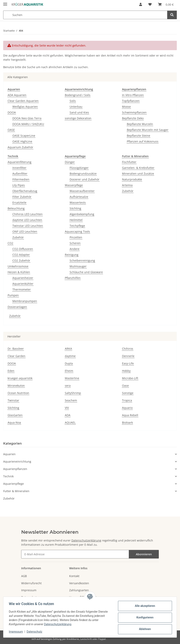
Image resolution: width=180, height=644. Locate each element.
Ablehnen (144, 629)
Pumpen (13, 295)
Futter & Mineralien (16, 491)
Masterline (72, 378)
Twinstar (13, 400)
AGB (24, 576)
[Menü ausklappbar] (5, 2)
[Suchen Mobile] (85, 15)
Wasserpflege (74, 185)
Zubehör (18, 237)
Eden (11, 371)
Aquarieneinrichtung (17, 461)
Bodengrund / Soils (78, 95)
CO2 (10, 243)
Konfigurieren (144, 617)
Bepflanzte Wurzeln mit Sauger (148, 130)
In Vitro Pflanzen (133, 95)
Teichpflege (77, 226)
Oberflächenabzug (25, 191)
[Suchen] (172, 15)
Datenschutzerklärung (59, 624)
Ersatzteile (19, 203)
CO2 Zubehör (21, 260)
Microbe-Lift (130, 378)
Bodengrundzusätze (83, 174)
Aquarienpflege (13, 484)
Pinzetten (76, 237)
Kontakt (74, 576)
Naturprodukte (132, 179)
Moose (126, 107)
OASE (11, 130)
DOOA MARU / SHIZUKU (28, 124)
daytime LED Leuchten (27, 220)
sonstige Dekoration (78, 118)
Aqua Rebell (130, 415)
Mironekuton (16, 386)
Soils (73, 101)
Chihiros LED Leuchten (27, 214)
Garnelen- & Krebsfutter (138, 168)
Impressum (17, 632)
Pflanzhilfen (73, 278)
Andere (74, 249)
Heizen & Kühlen (19, 272)
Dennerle (128, 356)
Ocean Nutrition (18, 393)
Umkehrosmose (18, 266)
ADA (68, 415)
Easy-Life (128, 363)
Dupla (69, 363)
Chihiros (128, 349)
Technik (8, 476)
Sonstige (128, 393)
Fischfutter (129, 162)
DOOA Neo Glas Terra (27, 118)
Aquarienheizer (23, 278)
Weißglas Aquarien (25, 107)
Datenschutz (35, 632)
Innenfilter (19, 168)
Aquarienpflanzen (15, 469)
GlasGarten (15, 415)
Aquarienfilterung (19, 162)
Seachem (71, 400)
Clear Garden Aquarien (23, 101)
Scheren (75, 243)
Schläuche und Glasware (86, 272)
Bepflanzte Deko (133, 118)
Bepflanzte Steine (138, 136)
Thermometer (22, 289)
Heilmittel (76, 220)
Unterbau (76, 107)
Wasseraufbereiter (82, 191)
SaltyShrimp (73, 393)
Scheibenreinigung (82, 260)
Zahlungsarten (79, 590)
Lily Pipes (19, 185)
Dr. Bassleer (16, 349)
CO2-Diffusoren (23, 249)
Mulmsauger (78, 266)
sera (68, 386)
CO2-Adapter (21, 255)
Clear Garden (16, 356)
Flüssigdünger (79, 168)
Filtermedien (21, 179)
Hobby (126, 371)
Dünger (70, 162)
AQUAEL (70, 423)
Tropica (127, 400)
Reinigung (72, 255)
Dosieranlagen (17, 307)
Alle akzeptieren (144, 606)
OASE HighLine (22, 141)
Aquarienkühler (23, 284)
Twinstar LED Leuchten (28, 226)
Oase (125, 386)
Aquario (127, 408)
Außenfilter (20, 174)
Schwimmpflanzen (134, 112)
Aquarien (9, 454)
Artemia (127, 185)
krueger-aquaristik (20, 378)
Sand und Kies (79, 112)
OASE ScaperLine (24, 136)
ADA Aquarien (17, 95)
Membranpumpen (25, 301)
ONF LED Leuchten (25, 231)
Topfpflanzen (131, 101)
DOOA (12, 112)
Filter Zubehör (22, 197)
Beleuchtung (16, 208)
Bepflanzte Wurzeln (140, 124)
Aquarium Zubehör (20, 147)
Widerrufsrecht (31, 583)
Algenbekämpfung (82, 214)
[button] (141, 4)
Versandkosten (79, 583)
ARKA (68, 349)
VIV (67, 408)
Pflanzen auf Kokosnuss (143, 141)
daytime (70, 356)
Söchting (75, 208)
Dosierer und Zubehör (84, 179)
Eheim (69, 371)
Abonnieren (144, 554)
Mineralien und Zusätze (138, 174)
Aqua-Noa (14, 423)
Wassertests (78, 203)
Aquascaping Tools (77, 231)
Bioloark (127, 423)
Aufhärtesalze (79, 197)
